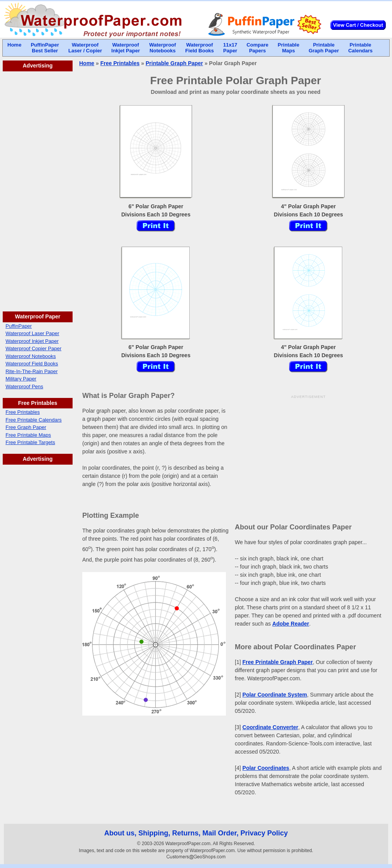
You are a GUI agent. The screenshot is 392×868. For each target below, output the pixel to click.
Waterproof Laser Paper (32, 333)
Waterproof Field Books (32, 364)
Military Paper (21, 379)
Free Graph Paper (26, 427)
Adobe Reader (291, 624)
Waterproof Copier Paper (33, 348)
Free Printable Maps (28, 435)
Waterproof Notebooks (31, 356)
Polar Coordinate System (275, 695)
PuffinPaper (19, 326)
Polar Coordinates (266, 768)
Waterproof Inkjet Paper (32, 341)
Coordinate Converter (271, 727)
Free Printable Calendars (34, 420)
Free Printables (23, 412)
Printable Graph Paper (174, 63)
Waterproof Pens (24, 386)
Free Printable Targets (30, 442)
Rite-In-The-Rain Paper (31, 371)
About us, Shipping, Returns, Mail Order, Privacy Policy (196, 833)
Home (87, 63)
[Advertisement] (38, 188)
